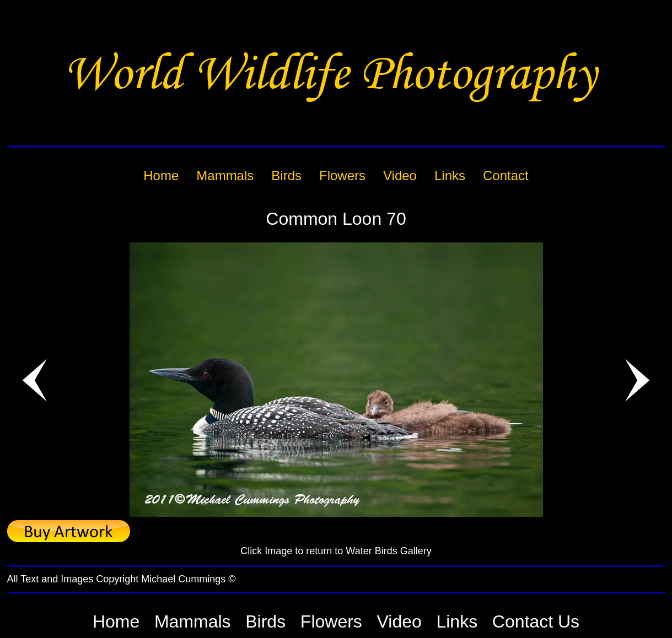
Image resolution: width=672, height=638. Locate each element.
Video (399, 621)
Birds (265, 621)
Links (457, 621)
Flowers (331, 621)
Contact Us (536, 621)
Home (116, 621)
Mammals (193, 621)
